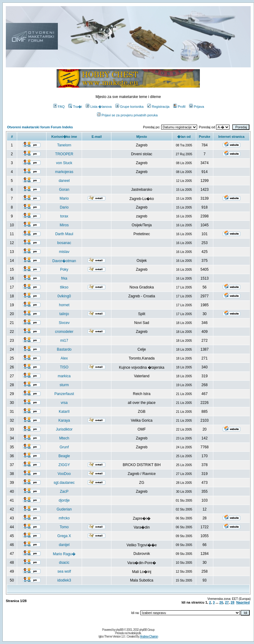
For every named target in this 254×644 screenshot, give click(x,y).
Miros (64, 225)
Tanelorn (64, 145)
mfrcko (64, 518)
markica (64, 376)
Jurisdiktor (64, 429)
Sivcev (64, 323)
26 (221, 602)
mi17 (64, 341)
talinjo (64, 314)
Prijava (197, 107)
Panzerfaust (64, 394)
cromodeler (64, 332)
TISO (64, 367)
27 (227, 602)
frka (64, 278)
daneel (64, 181)
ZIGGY (64, 465)
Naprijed (243, 602)
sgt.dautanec (64, 483)
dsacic (64, 563)
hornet (64, 305)
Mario (64, 198)
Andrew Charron (149, 636)
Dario (64, 207)
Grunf (64, 447)
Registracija (158, 107)
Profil (179, 107)
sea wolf (64, 571)
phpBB (120, 630)
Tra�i (75, 107)
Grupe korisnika (129, 107)
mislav (64, 252)
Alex (64, 358)
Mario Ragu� (64, 554)
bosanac (64, 243)
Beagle (64, 456)
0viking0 (64, 296)
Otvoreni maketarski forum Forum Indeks (40, 127)
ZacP (64, 491)
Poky (64, 269)
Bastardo (64, 349)
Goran (64, 190)
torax (64, 216)
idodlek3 (64, 580)
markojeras (64, 172)
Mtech (64, 438)
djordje (64, 500)
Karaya (64, 420)
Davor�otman (64, 261)
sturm (64, 385)
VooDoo (64, 474)
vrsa (64, 403)
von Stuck (64, 163)
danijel (64, 545)
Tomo (64, 527)
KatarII (64, 412)
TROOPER (64, 154)
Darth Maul (64, 234)
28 (233, 602)
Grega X (64, 536)
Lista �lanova (99, 107)
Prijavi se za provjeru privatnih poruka (127, 115)
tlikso (64, 287)
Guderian (64, 509)
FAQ (59, 107)
